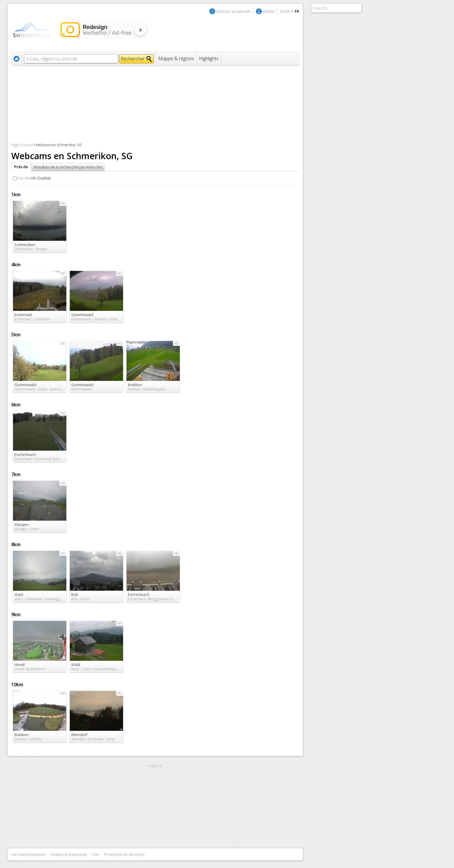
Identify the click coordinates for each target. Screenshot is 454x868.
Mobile (269, 11)
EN (288, 11)
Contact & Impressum (69, 854)
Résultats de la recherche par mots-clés (68, 167)
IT (292, 11)
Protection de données (124, 854)
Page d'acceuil (22, 145)
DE (282, 11)
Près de (21, 167)
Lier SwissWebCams (28, 854)
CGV (96, 854)
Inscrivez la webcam (233, 11)
